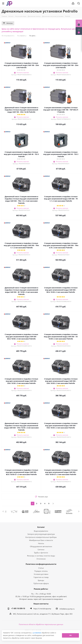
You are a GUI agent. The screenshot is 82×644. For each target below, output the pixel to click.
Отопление (41, 559)
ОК (70, 635)
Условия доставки (41, 574)
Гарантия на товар (41, 577)
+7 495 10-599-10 (18, 608)
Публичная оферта (41, 583)
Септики (41, 550)
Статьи (41, 568)
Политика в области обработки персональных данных (41, 624)
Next (79, 511)
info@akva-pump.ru (67, 609)
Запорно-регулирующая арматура (41, 534)
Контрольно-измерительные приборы (41, 537)
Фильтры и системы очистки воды (41, 556)
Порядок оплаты (41, 571)
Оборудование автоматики (41, 546)
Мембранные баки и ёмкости (41, 540)
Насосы (41, 543)
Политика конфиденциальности (41, 564)
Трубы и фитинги (41, 553)
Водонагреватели (41, 531)
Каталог (41, 527)
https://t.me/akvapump (42, 609)
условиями (37, 633)
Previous (3, 511)
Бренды (41, 580)
